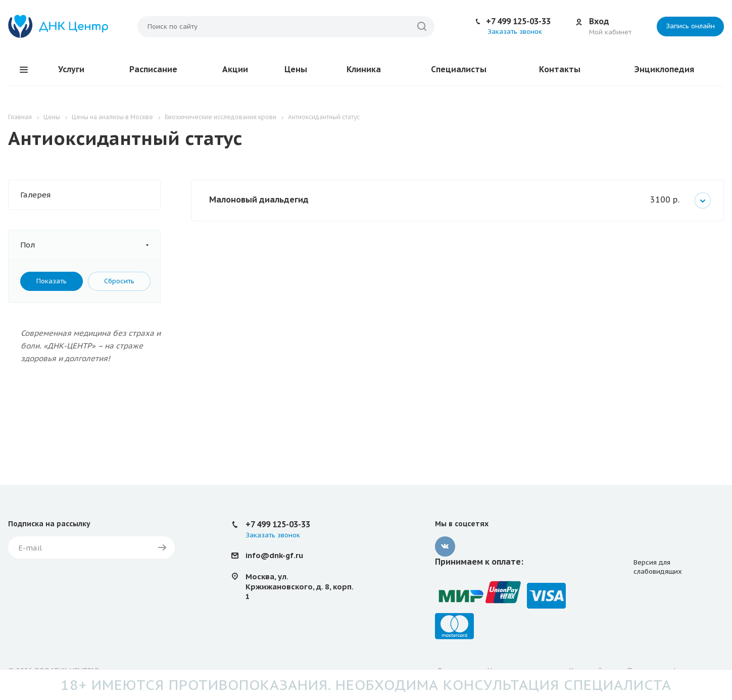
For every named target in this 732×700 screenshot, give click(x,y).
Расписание (153, 69)
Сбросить (119, 281)
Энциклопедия (664, 69)
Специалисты (459, 69)
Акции (235, 69)
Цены (296, 69)
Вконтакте (445, 546)
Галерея (35, 195)
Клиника (364, 69)
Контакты (560, 69)
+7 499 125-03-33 (518, 21)
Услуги (71, 69)
